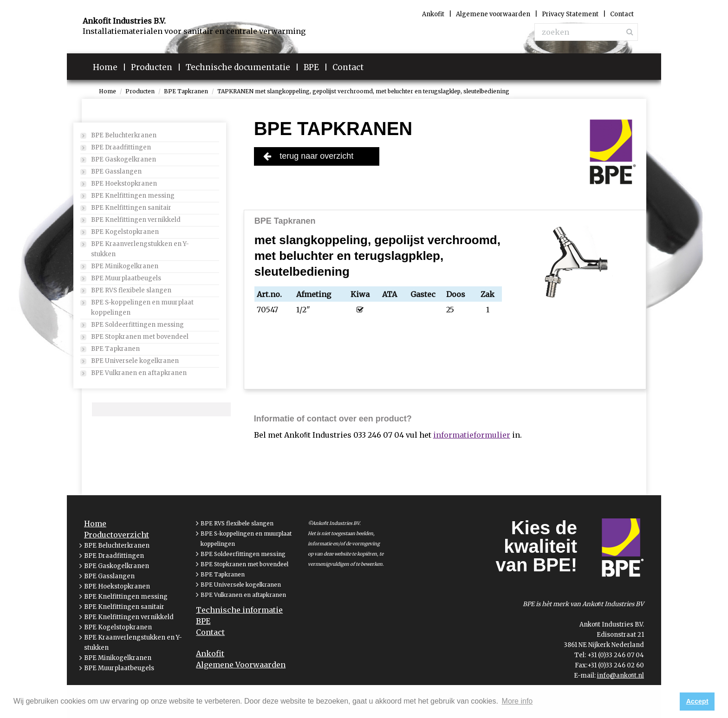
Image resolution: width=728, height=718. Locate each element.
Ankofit (210, 653)
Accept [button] (697, 701)
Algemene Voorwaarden (241, 665)
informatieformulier (472, 435)
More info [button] (517, 701)
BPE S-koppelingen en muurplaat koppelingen (142, 307)
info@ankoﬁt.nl (621, 676)
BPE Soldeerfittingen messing (137, 325)
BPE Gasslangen (116, 171)
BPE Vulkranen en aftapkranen (139, 373)
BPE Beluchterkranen (124, 135)
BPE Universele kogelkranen (135, 361)
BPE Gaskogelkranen (123, 159)
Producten (140, 91)
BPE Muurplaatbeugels (126, 278)
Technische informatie (239, 610)
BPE (203, 621)
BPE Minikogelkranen (125, 266)
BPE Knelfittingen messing (133, 196)
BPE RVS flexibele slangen (131, 290)
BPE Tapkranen (186, 91)
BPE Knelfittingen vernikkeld (136, 220)
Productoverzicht (117, 535)
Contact (210, 632)
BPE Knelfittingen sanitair (131, 208)
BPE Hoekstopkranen (124, 184)
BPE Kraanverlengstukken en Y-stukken (140, 249)
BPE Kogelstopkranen (125, 232)
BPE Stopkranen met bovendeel (140, 337)
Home (107, 91)
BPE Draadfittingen (121, 147)
